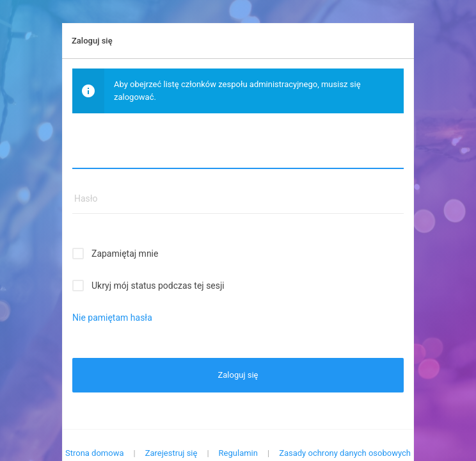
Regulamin (238, 453)
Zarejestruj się (171, 453)
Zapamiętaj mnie (125, 254)
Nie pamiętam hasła (112, 318)
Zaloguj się (238, 375)
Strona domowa (95, 453)
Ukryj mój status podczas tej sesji (158, 286)
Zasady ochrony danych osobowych (345, 453)
